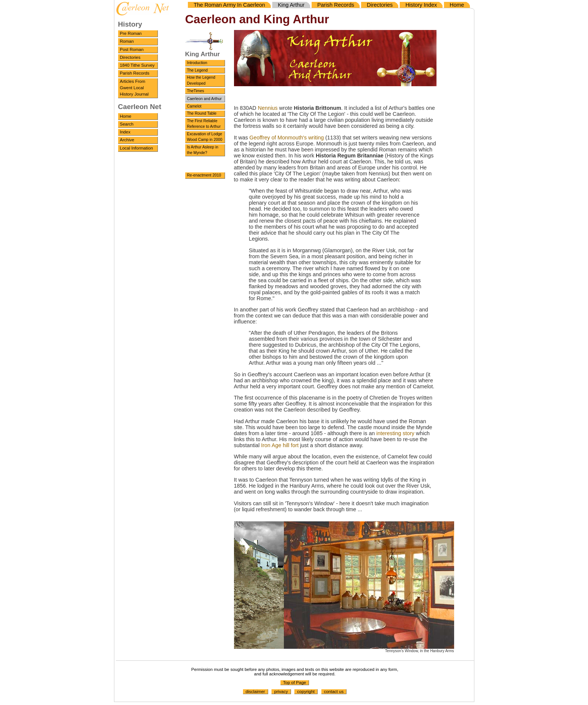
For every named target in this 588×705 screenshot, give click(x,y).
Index (125, 132)
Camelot (194, 106)
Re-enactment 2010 (204, 175)
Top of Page (295, 683)
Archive (127, 140)
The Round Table (202, 113)
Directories (130, 57)
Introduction (197, 63)
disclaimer (255, 692)
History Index (421, 5)
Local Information (136, 148)
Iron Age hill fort (280, 445)
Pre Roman (131, 33)
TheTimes (196, 91)
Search (127, 124)
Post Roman (132, 49)
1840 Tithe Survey (137, 65)
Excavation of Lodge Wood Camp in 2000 (205, 137)
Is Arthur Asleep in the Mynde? (203, 150)
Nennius (268, 108)
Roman (127, 41)
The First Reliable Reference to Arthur (204, 124)
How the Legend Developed (201, 80)
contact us (334, 692)
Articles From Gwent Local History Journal (134, 88)
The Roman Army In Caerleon (229, 5)
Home (126, 116)
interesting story (395, 433)
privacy (281, 692)
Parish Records (135, 73)
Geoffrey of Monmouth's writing (286, 138)
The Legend (197, 70)
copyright (306, 692)
